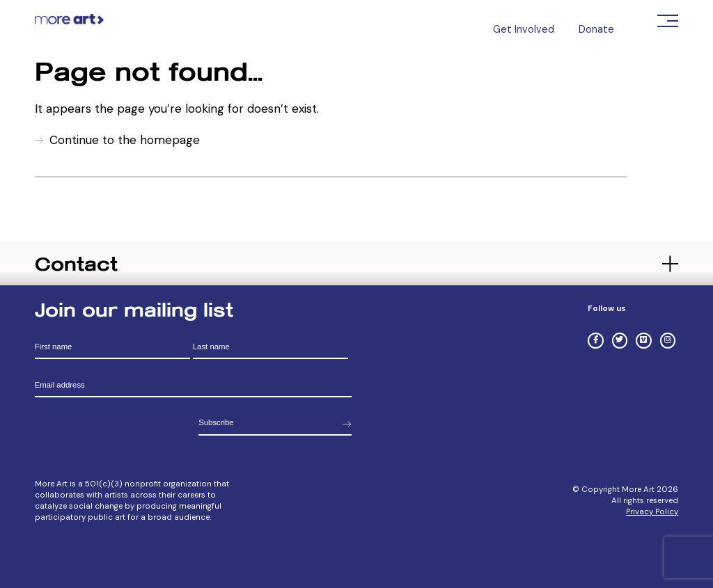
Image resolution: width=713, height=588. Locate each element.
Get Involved (524, 29)
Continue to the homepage (125, 140)
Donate (596, 29)
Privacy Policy (652, 512)
